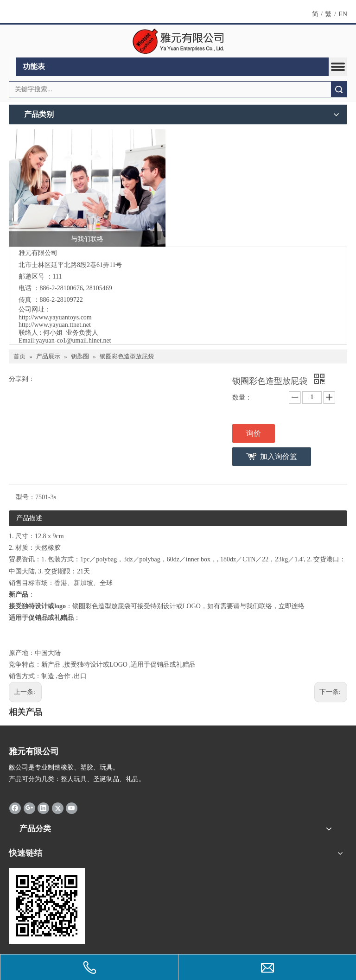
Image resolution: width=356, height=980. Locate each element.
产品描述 (29, 518)
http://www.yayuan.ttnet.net (55, 325)
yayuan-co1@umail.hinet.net (73, 340)
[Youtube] (72, 808)
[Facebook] (15, 808)
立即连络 (292, 606)
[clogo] (178, 41)
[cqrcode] (47, 906)
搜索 (339, 89)
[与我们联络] (87, 188)
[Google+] (29, 808)
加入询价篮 (279, 456)
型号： (25, 497)
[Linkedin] (43, 808)
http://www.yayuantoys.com (55, 317)
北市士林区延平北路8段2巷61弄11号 (70, 265)
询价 (254, 433)
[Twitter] (58, 808)
